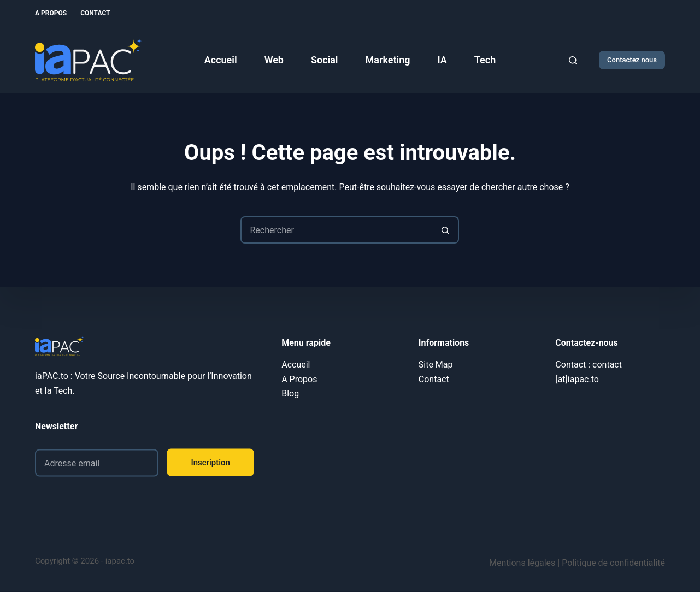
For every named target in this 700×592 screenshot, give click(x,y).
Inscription (211, 462)
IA (442, 60)
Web (274, 60)
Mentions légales (522, 563)
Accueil (221, 60)
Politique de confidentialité (613, 563)
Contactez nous (632, 60)
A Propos (51, 13)
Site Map (436, 365)
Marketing (388, 60)
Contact (95, 13)
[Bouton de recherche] (445, 230)
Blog (290, 393)
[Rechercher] (573, 60)
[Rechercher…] (336, 230)
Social (325, 60)
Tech (485, 60)
